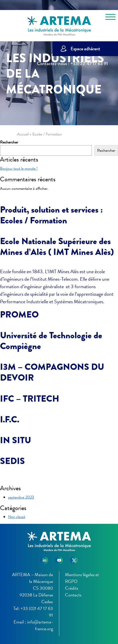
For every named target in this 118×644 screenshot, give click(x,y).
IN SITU (16, 440)
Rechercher (9, 142)
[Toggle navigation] (110, 18)
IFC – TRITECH (30, 399)
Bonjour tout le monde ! (19, 169)
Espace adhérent (85, 49)
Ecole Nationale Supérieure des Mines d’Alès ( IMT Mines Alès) (57, 247)
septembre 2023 (21, 497)
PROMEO (19, 314)
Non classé (17, 517)
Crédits (72, 588)
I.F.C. (10, 419)
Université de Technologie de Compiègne (51, 341)
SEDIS (12, 461)
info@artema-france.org (40, 625)
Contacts (73, 595)
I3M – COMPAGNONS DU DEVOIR (52, 372)
